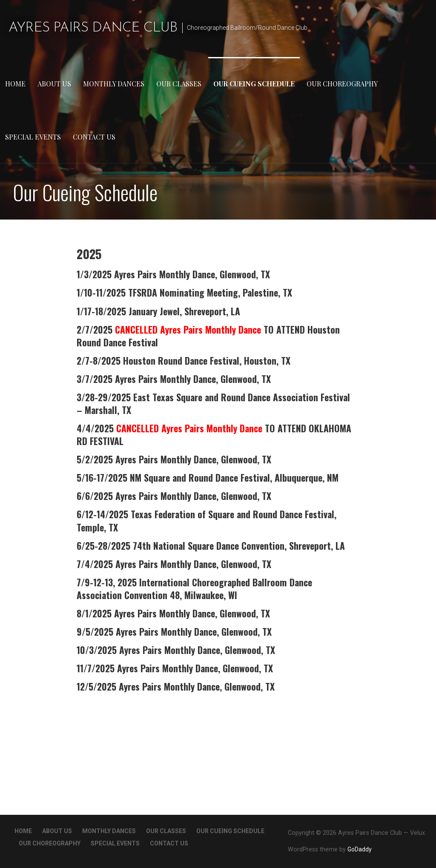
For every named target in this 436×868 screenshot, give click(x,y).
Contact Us (94, 137)
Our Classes (179, 84)
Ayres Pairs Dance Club (93, 28)
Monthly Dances (114, 84)
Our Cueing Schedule (254, 84)
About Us (54, 84)
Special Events (33, 137)
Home (15, 84)
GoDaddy (360, 849)
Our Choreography (342, 84)
